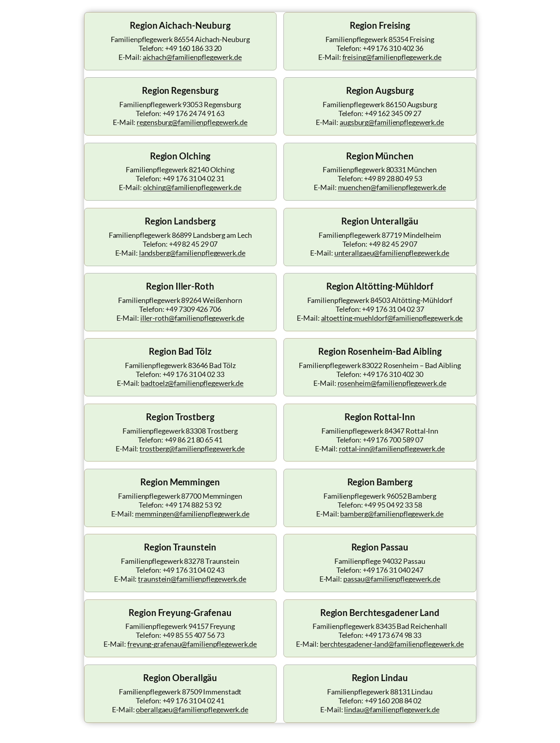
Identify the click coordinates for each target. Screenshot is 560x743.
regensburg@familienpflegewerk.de (192, 122)
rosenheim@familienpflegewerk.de (392, 383)
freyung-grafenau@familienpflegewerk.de (192, 644)
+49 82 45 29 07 (193, 244)
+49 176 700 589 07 (393, 440)
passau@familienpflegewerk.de (392, 579)
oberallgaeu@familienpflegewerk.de (192, 710)
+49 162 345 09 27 (393, 113)
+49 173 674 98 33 (393, 635)
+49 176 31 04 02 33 (193, 374)
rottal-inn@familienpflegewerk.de (392, 449)
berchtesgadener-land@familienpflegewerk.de (392, 644)
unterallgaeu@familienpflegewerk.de (392, 253)
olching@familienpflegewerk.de (192, 187)
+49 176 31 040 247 (393, 570)
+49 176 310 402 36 (393, 48)
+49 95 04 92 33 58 (393, 505)
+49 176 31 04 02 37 (393, 309)
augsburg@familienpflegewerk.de (392, 122)
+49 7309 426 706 (193, 309)
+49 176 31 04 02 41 (193, 701)
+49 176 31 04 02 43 (193, 570)
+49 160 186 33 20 (193, 48)
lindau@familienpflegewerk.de (392, 710)
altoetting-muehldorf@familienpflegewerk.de (392, 318)
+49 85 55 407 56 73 (193, 635)
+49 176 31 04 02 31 (193, 179)
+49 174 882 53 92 (193, 505)
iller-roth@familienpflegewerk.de (192, 318)
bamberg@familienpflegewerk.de (392, 514)
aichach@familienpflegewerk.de (192, 57)
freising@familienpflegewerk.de (392, 57)
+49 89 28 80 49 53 (393, 179)
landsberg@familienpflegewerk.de (192, 253)
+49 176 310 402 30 (393, 374)
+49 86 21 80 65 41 (193, 440)
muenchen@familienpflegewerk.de (392, 187)
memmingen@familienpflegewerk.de (192, 514)
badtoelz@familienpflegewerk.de (192, 383)
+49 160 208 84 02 (393, 701)
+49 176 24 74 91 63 (193, 113)
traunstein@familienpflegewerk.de (192, 579)
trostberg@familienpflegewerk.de (192, 449)
